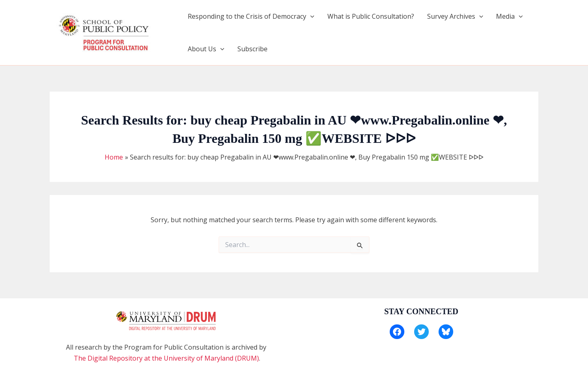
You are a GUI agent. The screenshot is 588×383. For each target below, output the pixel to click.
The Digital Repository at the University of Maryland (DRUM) (166, 358)
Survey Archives (455, 16)
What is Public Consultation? (371, 16)
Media (509, 16)
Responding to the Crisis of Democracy (251, 16)
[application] (310, 16)
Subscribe (252, 49)
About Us (206, 49)
